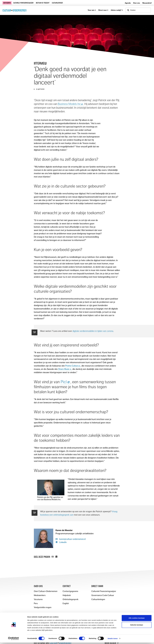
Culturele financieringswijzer (23, 3)
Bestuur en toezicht (43, 3)
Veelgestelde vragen (43, 608)
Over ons (137, 3)
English (66, 604)
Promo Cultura (73, 366)
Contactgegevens (70, 591)
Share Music (65, 369)
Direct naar (103, 10)
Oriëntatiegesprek (71, 599)
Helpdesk (67, 595)
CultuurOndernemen (14, 10)
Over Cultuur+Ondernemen (46, 591)
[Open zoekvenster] (138, 10)
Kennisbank (7, 3)
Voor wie (92, 10)
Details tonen (113, 640)
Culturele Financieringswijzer (104, 591)
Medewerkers (40, 595)
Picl (66, 382)
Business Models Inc (71, 104)
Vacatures (38, 599)
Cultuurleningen (57, 3)
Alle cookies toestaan (137, 619)
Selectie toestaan (137, 626)
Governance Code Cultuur (103, 595)
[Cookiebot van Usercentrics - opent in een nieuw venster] (13, 640)
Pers (36, 604)
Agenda (128, 3)
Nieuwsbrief (147, 3)
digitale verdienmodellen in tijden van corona (93, 331)
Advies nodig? (117, 10)
